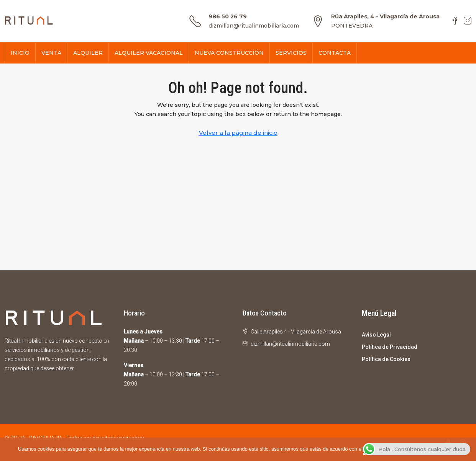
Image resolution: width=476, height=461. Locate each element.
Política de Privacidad (390, 347)
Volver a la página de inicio (238, 133)
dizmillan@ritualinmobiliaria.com (254, 26)
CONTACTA (335, 53)
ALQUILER (88, 53)
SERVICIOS (291, 53)
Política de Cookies (386, 359)
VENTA (51, 53)
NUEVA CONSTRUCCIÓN (229, 53)
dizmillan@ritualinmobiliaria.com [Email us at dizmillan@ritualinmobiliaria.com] (290, 344)
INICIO (20, 53)
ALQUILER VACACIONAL (149, 53)
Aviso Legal (376, 335)
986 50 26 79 (228, 16)
